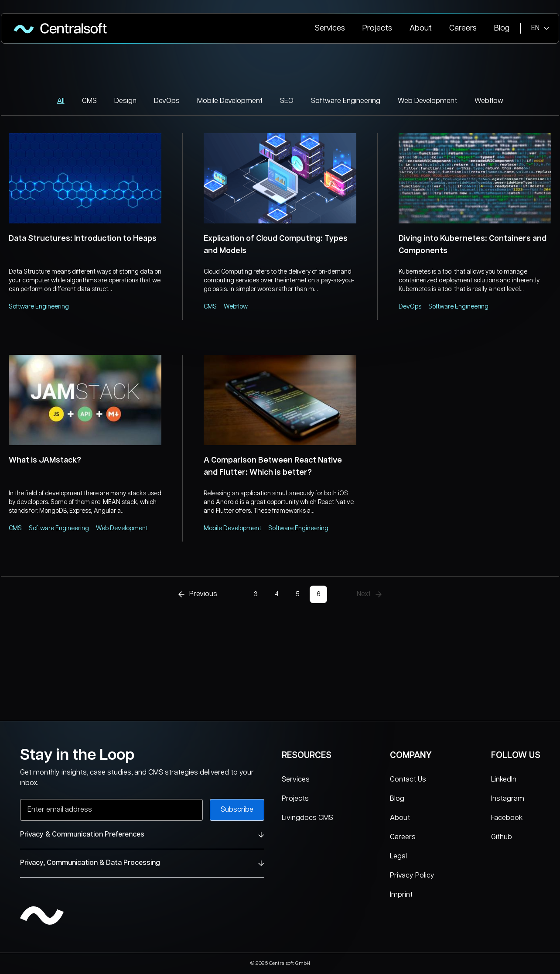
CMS (89, 101)
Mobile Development (230, 101)
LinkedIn (504, 780)
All (61, 101)
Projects (377, 28)
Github (502, 837)
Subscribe (237, 810)
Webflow (489, 101)
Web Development (427, 101)
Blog (502, 28)
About (421, 28)
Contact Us (408, 780)
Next (370, 594)
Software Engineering (346, 101)
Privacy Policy (412, 876)
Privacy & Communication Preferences (142, 835)
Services (330, 28)
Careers (463, 28)
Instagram (508, 799)
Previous (197, 594)
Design (125, 101)
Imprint (401, 895)
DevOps (167, 101)
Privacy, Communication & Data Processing (142, 863)
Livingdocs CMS (307, 818)
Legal (398, 856)
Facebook (507, 818)
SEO (287, 101)
